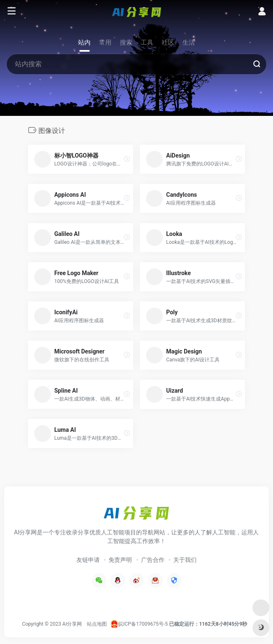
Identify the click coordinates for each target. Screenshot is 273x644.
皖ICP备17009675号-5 (143, 624)
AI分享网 (72, 624)
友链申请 (88, 560)
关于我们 (185, 560)
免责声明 (120, 560)
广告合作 (153, 560)
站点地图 (97, 624)
